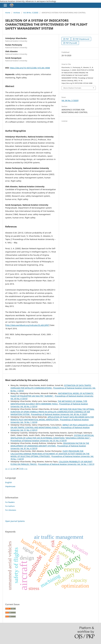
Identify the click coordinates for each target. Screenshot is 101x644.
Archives (17, 13)
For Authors (10, 506)
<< (6, 469)
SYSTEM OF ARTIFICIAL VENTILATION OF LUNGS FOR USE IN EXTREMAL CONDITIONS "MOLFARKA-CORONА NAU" (52, 437)
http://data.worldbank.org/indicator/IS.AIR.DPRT (27, 325)
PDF (67, 39)
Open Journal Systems (15, 521)
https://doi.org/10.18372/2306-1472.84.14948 (30, 68)
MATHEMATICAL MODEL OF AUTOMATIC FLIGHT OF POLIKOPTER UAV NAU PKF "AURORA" (52, 395)
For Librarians (11, 510)
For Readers (10, 502)
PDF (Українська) (82, 39)
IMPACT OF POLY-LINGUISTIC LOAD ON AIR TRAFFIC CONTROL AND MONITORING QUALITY (52, 426)
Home (8, 13)
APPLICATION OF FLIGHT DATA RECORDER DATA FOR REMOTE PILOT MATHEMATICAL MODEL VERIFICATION (52, 418)
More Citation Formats (72, 88)
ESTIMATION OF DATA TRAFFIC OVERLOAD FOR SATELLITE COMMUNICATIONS (51, 387)
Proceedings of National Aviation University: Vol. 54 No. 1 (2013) (66, 464)
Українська (10, 486)
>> (26, 469)
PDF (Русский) (71, 43)
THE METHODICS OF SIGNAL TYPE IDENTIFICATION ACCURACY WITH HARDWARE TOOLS (49, 402)
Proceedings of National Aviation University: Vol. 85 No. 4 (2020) (59, 414)
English (9, 482)
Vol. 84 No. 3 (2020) (31, 13)
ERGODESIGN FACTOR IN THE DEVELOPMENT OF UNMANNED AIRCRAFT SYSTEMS (50, 444)
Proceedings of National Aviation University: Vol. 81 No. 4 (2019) (39, 441)
